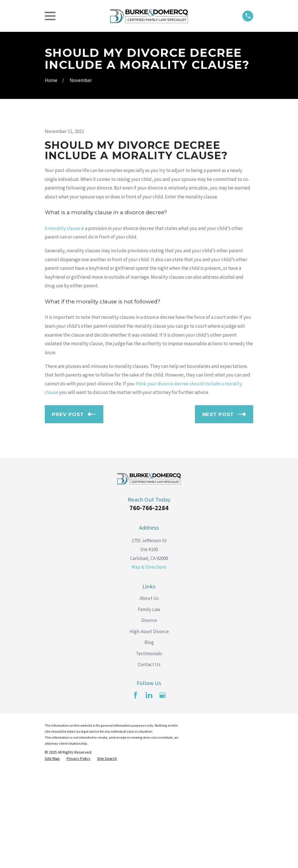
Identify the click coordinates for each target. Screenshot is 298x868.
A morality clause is (64, 326)
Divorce (149, 718)
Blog (149, 740)
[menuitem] (52, 857)
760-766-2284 (149, 605)
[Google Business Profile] (162, 793)
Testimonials (149, 751)
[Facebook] (136, 793)
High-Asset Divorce (149, 729)
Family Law (149, 707)
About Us (149, 696)
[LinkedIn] (149, 793)
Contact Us (149, 762)
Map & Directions (149, 664)
